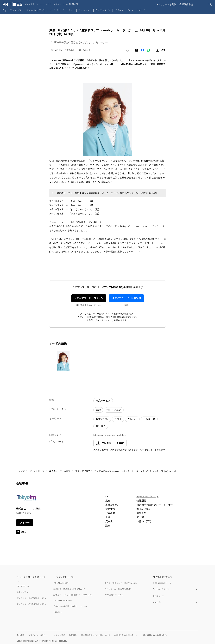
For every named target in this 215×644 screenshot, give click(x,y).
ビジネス (119, 10)
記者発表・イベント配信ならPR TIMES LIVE (73, 595)
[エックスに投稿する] (137, 50)
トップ (21, 471)
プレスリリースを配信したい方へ (31, 604)
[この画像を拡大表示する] (63, 361)
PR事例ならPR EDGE (114, 595)
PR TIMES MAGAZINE (63, 601)
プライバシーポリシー (38, 635)
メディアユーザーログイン (89, 298)
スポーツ (141, 10)
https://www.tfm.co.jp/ (148, 497)
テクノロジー (17, 10)
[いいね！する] (127, 50)
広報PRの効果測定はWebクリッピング (70, 606)
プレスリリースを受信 (165, 4)
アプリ (42, 10)
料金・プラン (22, 592)
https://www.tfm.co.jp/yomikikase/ (110, 435)
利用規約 (73, 635)
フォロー (25, 523)
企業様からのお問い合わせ (126, 635)
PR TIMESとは (23, 586)
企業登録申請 (186, 4)
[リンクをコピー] (163, 50)
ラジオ (118, 419)
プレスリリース (37, 471)
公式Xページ (158, 596)
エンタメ (54, 10)
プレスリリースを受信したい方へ (31, 598)
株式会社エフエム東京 (60, 471)
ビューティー (68, 10)
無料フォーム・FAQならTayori (118, 589)
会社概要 (20, 635)
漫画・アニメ (114, 410)
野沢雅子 (101, 426)
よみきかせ (149, 419)
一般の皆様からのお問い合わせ (155, 635)
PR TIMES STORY (61, 583)
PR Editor (58, 612)
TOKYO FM (102, 419)
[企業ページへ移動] (26, 499)
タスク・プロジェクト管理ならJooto (121, 583)
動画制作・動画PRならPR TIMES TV (69, 589)
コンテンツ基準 (58, 635)
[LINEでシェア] (148, 50)
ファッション (85, 10)
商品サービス (103, 401)
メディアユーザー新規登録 (126, 298)
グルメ (130, 10)
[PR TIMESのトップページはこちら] (40, 4)
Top (5, 10)
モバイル (31, 10)
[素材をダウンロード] (157, 50)
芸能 (98, 410)
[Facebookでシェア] (142, 50)
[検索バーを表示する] (210, 4)
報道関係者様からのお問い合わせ (95, 635)
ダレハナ (132, 419)
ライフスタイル (103, 10)
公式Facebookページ (162, 583)
